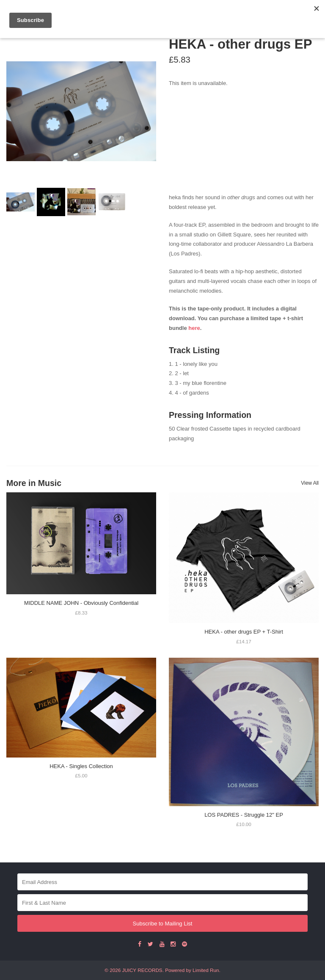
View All (310, 483)
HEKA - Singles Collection (81, 766)
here (194, 328)
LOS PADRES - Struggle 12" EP (244, 815)
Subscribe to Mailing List (163, 924)
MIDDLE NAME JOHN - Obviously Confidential (81, 603)
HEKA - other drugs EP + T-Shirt (244, 632)
